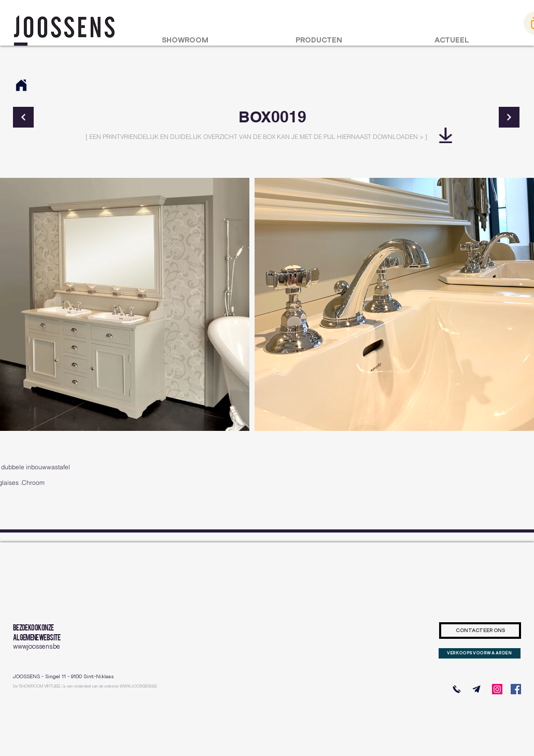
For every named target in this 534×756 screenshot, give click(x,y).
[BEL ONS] (457, 689)
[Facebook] (516, 689)
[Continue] (23, 117)
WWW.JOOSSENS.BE (138, 687)
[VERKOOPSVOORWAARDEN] (480, 653)
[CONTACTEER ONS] (480, 631)
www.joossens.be (37, 647)
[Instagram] (497, 689)
